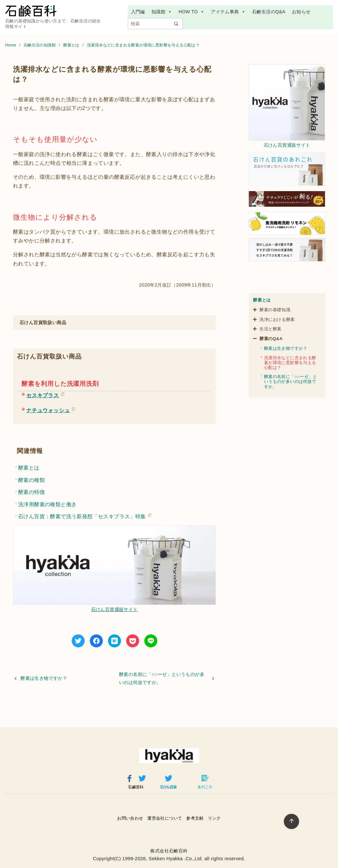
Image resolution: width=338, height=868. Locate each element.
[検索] (155, 24)
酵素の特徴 (31, 492)
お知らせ (301, 12)
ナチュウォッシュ (48, 409)
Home (11, 45)
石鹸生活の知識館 (40, 45)
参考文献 (195, 818)
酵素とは (72, 45)
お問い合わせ (130, 818)
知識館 (162, 12)
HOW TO (191, 12)
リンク (214, 818)
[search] (176, 24)
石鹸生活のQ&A (269, 12)
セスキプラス (43, 394)
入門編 (138, 12)
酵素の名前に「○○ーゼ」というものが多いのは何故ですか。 (162, 678)
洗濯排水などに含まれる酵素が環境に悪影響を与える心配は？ (143, 45)
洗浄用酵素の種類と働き (47, 504)
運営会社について (165, 818)
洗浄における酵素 (277, 319)
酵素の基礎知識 (275, 310)
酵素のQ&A (271, 339)
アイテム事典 (228, 12)
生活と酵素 (271, 329)
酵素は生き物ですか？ (44, 678)
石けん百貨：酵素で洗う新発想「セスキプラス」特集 (82, 515)
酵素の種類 (31, 480)
